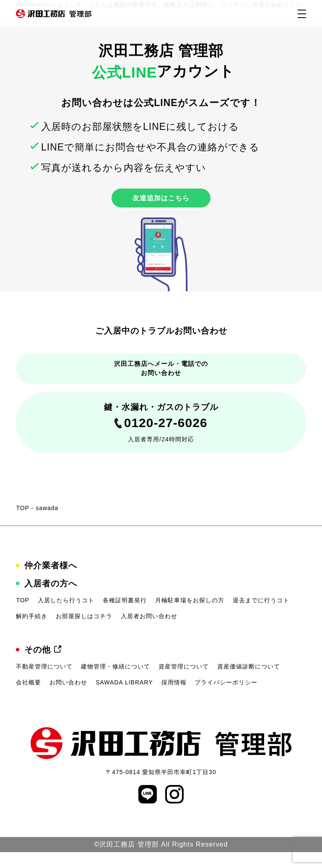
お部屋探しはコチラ (84, 632)
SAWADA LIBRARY (124, 698)
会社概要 (29, 698)
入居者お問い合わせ (149, 632)
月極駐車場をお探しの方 (190, 616)
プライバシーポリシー (226, 698)
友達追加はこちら (161, 200)
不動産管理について (44, 682)
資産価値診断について (249, 682)
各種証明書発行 (125, 616)
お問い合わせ (68, 698)
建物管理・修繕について (116, 682)
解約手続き (32, 632)
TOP (22, 523)
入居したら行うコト (66, 616)
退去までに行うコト (261, 616)
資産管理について (184, 682)
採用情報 (174, 698)
